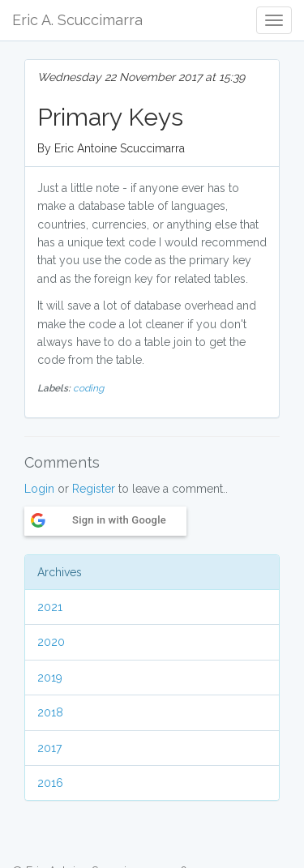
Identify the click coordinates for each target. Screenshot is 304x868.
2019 (50, 678)
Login (39, 489)
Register (94, 489)
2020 (51, 642)
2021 (50, 607)
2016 (50, 783)
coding (88, 388)
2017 (49, 748)
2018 (50, 712)
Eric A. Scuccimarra (77, 20)
